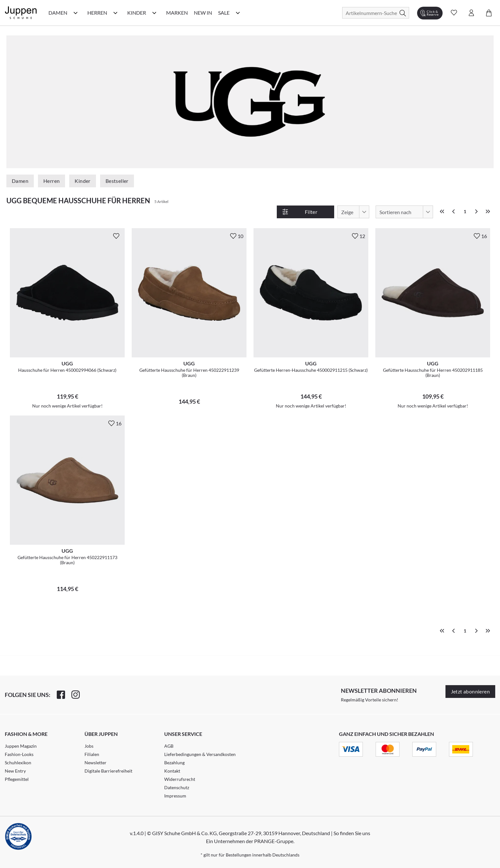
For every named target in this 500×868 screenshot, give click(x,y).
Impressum (175, 796)
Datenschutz (177, 787)
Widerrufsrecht (180, 779)
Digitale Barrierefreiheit (108, 771)
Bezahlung (174, 763)
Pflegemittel (17, 779)
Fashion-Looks (19, 754)
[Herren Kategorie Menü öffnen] (115, 13)
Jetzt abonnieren (470, 691)
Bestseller (117, 181)
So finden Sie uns (352, 833)
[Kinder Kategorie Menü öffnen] (154, 13)
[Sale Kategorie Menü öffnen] (238, 13)
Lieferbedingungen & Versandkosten (200, 754)
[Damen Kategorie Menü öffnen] (76, 13)
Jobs (89, 746)
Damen (20, 181)
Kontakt (172, 771)
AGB (169, 746)
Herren (51, 181)
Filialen (92, 754)
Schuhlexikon (18, 763)
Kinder (82, 181)
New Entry (15, 771)
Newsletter (96, 763)
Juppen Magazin (21, 746)
